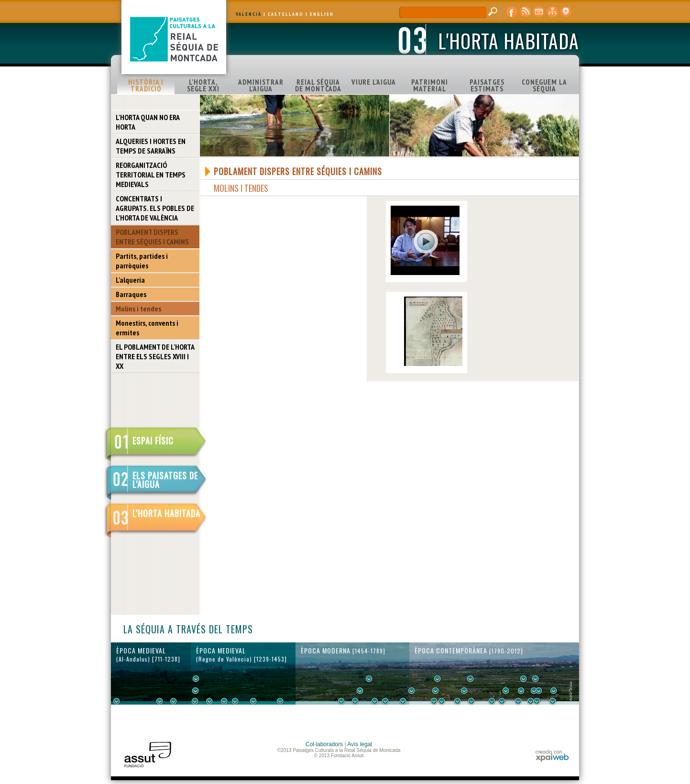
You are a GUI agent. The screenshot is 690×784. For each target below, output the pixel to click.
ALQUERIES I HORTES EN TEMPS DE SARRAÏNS (151, 146)
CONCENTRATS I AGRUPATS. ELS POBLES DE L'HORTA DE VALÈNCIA (155, 208)
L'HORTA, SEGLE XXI (203, 85)
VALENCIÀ (249, 14)
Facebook (512, 12)
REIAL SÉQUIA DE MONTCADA (318, 85)
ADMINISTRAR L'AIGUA (261, 85)
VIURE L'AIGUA (374, 82)
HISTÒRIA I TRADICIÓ (146, 85)
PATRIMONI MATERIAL (430, 85)
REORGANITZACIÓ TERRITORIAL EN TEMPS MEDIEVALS (151, 175)
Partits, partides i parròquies (142, 261)
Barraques (131, 294)
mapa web (552, 12)
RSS (526, 12)
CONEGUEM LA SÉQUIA (544, 85)
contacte (539, 12)
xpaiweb (552, 756)
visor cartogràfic (566, 12)
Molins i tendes (138, 309)
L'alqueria (130, 280)
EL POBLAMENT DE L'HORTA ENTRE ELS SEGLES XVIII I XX (155, 356)
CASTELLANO (286, 14)
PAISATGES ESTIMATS (487, 85)
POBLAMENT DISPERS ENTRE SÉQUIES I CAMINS (152, 237)
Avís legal (360, 744)
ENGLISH (322, 14)
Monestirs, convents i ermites (147, 328)
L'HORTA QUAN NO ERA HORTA (148, 122)
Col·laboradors (324, 744)
